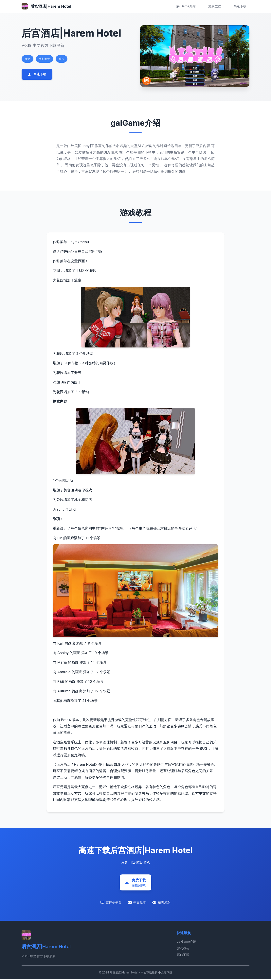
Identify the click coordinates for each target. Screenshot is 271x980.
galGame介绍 (186, 6)
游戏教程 (215, 6)
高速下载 (240, 6)
